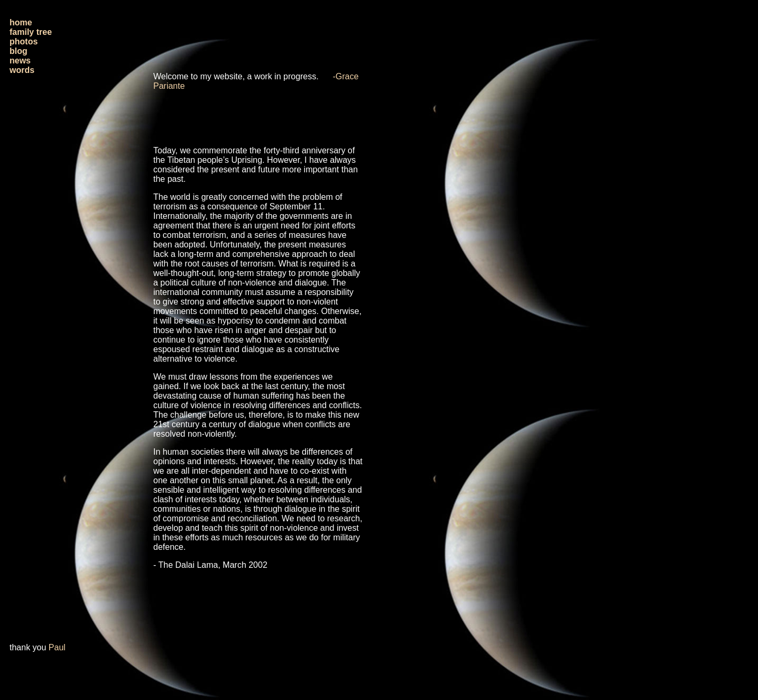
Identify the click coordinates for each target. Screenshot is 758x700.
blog (19, 51)
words (22, 70)
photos (24, 42)
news (20, 61)
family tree (31, 32)
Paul (57, 647)
